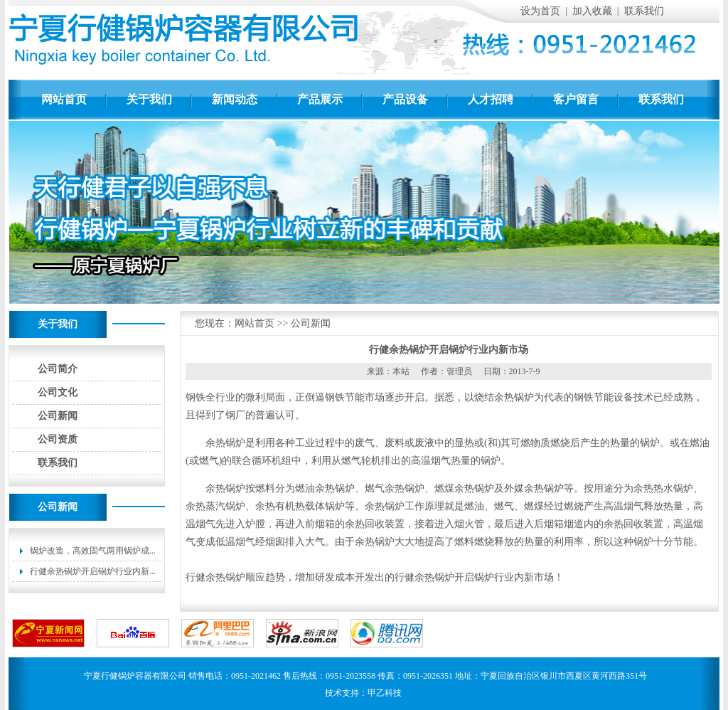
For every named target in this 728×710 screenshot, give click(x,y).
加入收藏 (592, 11)
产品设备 (405, 99)
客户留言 (576, 99)
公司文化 (58, 392)
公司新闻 (58, 416)
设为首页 (540, 11)
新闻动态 (235, 99)
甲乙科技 (385, 693)
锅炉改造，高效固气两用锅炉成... (93, 551)
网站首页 (64, 99)
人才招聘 (491, 99)
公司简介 (58, 369)
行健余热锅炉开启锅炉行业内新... (93, 571)
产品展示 (320, 99)
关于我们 (149, 99)
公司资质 (58, 439)
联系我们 (644, 11)
